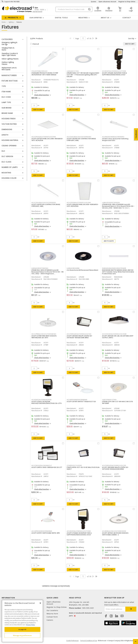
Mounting (6, 173)
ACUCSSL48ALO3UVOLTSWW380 (44, 203)
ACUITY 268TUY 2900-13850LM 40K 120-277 (47, 467)
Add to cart (38, 110)
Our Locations (52, 610)
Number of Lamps (10, 167)
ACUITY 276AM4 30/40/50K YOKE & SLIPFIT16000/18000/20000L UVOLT (79, 534)
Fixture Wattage (10, 81)
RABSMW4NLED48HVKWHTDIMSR (114, 268)
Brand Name (7, 113)
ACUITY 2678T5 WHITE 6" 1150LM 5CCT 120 (81, 402)
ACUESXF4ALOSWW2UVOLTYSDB (79, 531)
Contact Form (52, 617)
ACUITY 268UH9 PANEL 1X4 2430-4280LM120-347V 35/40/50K (83, 205)
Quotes (94, 2)
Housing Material (10, 140)
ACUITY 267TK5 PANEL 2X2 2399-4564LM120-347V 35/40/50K (47, 140)
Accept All (22, 629)
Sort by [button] (131, 38)
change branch (37, 12)
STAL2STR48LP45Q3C (40, 71)
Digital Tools (61, 18)
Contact (127, 18)
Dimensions (7, 129)
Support (7, 2)
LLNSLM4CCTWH (73, 71)
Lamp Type (6, 102)
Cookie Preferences (72, 641)
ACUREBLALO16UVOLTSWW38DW (114, 531)
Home (4, 22)
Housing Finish (9, 119)
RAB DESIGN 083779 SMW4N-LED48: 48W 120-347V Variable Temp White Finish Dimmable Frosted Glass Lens (118, 272)
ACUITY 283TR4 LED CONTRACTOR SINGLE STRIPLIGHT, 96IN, (81, 140)
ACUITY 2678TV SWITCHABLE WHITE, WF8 (46, 533)
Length (5, 135)
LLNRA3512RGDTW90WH (111, 203)
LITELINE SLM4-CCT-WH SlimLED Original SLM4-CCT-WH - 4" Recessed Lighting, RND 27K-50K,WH (83, 75)
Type (4, 86)
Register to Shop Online (127, 2)
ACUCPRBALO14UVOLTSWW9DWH (44, 334)
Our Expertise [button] (36, 18)
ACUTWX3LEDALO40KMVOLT (42, 465)
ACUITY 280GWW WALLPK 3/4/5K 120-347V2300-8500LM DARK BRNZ (115, 468)
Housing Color (9, 178)
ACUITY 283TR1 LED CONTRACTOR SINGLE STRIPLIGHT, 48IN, (46, 205)
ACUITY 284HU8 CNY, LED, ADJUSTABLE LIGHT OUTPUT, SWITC (118, 337)
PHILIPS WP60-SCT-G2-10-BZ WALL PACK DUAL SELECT (83, 468)
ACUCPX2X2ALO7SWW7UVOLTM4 (44, 137)
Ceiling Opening (9, 146)
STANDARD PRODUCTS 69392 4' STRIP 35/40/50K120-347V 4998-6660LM (45, 74)
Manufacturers (9, 75)
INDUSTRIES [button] (83, 18)
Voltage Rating (9, 124)
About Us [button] (105, 18)
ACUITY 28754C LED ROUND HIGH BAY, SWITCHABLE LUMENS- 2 (115, 534)
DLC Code (6, 97)
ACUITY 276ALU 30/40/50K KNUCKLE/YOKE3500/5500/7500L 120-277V (47, 402)
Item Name (6, 92)
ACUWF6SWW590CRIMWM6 (77, 400)
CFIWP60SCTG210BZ (74, 465)
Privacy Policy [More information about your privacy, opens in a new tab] (30, 625)
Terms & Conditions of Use (89, 641)
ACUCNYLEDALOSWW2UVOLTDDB (114, 334)
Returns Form (52, 614)
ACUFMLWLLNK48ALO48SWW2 (113, 137)
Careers (50, 620)
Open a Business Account (107, 2)
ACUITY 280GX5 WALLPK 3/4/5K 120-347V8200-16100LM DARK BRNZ (80, 337)
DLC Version (7, 156)
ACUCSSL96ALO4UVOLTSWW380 (79, 137)
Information (8, 598)
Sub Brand (7, 108)
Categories (7, 39)
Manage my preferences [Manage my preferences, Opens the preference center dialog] (22, 635)
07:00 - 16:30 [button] (39, 10)
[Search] (74, 9)
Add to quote (109, 241)
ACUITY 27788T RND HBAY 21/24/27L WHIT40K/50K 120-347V (44, 337)
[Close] (40, 603)
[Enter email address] (115, 609)
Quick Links (52, 598)
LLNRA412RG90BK (73, 268)
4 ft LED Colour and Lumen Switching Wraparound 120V (115, 140)
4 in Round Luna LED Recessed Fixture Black (82, 270)
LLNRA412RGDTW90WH (40, 268)
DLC (3, 151)
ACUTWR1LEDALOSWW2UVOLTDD (114, 465)
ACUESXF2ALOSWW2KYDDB (41, 400)
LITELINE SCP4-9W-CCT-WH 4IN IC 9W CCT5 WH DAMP (118, 402)
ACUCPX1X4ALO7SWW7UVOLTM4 (79, 203)
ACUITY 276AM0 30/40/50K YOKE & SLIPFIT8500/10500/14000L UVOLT (115, 74)
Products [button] (13, 18)
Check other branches (42, 95)
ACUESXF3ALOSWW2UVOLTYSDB (114, 71)
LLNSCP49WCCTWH (109, 400)
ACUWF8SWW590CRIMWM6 (42, 531)
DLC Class (6, 162)
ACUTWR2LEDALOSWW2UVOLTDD (79, 334)
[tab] (13, 39)
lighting (11, 22)
